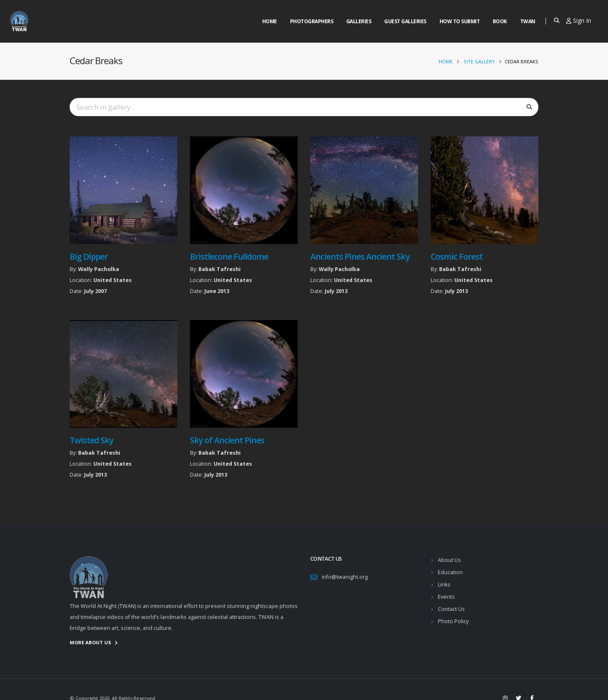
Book (500, 21)
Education (450, 572)
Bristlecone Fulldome (229, 256)
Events (446, 597)
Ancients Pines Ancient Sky (360, 256)
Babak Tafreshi (220, 269)
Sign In (579, 20)
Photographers (312, 21)
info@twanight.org (345, 577)
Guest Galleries (405, 21)
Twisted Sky (91, 440)
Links (444, 585)
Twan (528, 21)
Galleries (359, 21)
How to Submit (460, 21)
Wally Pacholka (99, 269)
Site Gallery (479, 61)
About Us (449, 560)
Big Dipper (89, 256)
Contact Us (451, 609)
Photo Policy (453, 621)
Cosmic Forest (457, 256)
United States (113, 280)
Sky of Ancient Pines (227, 440)
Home (270, 21)
